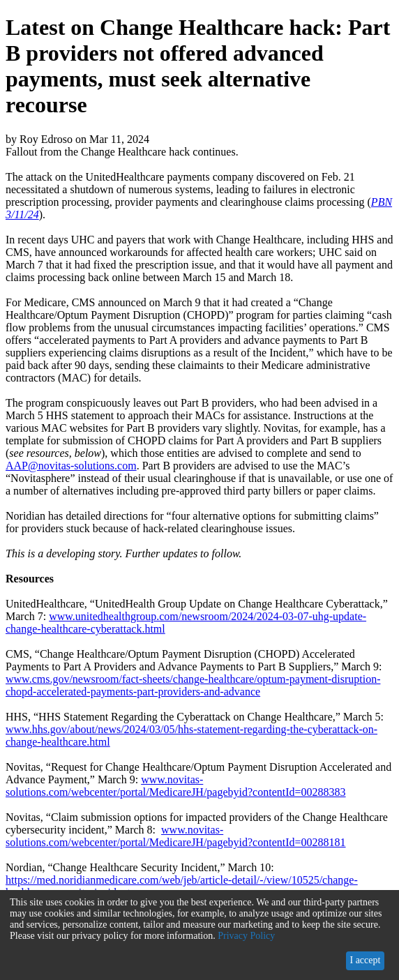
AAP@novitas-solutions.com (71, 466)
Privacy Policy (246, 936)
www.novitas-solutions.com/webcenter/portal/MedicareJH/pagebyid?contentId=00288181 (176, 836)
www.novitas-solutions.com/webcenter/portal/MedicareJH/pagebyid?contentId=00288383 (176, 786)
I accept (365, 960)
